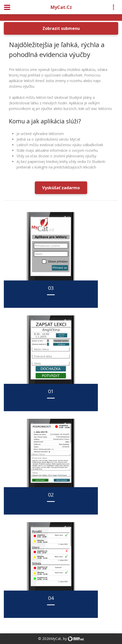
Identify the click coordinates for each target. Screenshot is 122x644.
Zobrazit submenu (61, 28)
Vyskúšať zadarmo (61, 188)
